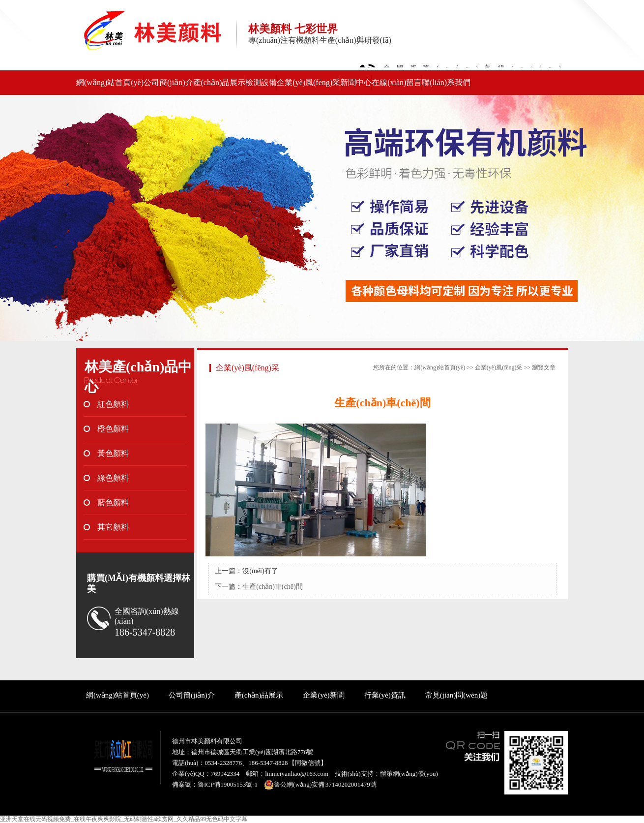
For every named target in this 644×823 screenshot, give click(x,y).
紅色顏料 (113, 404)
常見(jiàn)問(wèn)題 (456, 695)
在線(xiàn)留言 (397, 82)
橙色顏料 (113, 429)
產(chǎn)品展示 (220, 82)
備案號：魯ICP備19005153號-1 (215, 784)
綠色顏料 (113, 478)
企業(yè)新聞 (323, 695)
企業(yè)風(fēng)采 (308, 82)
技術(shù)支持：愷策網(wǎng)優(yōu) (386, 774)
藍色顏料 (113, 503)
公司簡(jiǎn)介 (168, 82)
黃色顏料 (113, 453)
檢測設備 (261, 82)
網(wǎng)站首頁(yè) (110, 82)
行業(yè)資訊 (385, 695)
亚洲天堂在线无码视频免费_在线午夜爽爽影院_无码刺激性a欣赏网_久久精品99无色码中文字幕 (124, 819)
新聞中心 (356, 82)
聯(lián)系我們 (446, 82)
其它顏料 (113, 527)
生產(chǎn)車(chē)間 (272, 587)
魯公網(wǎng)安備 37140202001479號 (320, 785)
